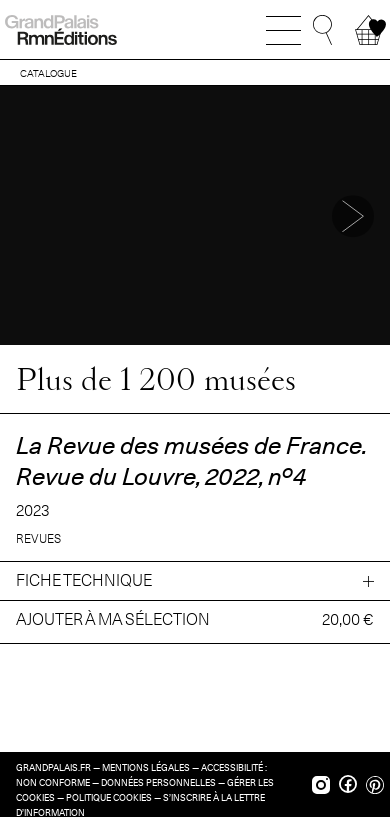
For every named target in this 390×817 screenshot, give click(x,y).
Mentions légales (146, 768)
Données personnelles (158, 783)
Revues (38, 538)
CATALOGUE (48, 73)
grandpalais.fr (53, 768)
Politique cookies (109, 798)
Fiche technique (84, 580)
